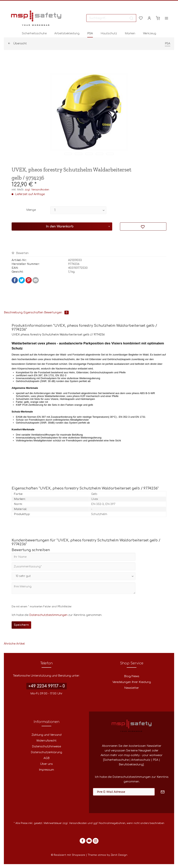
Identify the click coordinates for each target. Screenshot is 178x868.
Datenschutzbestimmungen (48, 615)
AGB (47, 758)
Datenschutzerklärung (46, 752)
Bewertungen (56, 313)
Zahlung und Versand (47, 735)
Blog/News (132, 676)
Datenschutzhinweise (46, 747)
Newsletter (132, 688)
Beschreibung (13, 313)
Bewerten (20, 253)
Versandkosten (78, 823)
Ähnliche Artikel (14, 644)
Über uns (46, 764)
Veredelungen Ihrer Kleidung (132, 682)
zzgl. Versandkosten (37, 190)
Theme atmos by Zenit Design (107, 855)
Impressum (46, 770)
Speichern (21, 625)
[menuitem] (111, 18)
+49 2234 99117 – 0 (47, 686)
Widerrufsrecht (46, 741)
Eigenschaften (33, 313)
